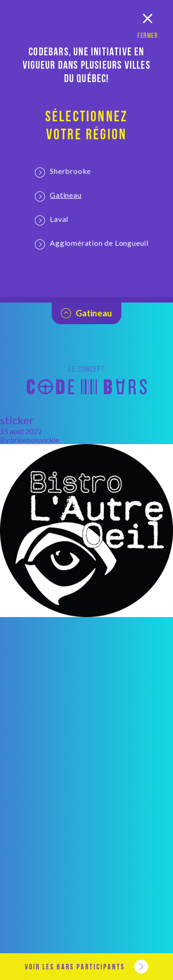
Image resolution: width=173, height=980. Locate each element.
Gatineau (58, 196)
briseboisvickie (35, 440)
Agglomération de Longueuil (92, 244)
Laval (51, 220)
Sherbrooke (63, 172)
